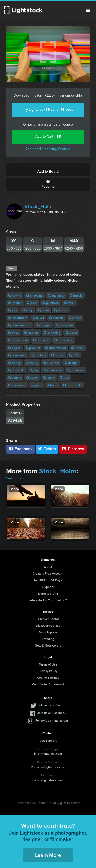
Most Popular (48, 632)
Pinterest (73, 449)
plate (32, 303)
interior (15, 303)
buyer (38, 318)
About (48, 567)
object (14, 348)
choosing (35, 295)
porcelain (16, 370)
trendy (14, 363)
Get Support (48, 740)
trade (14, 333)
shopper (43, 325)
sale (13, 310)
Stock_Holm (39, 206)
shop (28, 310)
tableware (64, 325)
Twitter (47, 449)
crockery (38, 355)
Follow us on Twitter (52, 705)
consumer (17, 355)
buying (15, 295)
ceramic (56, 318)
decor (32, 378)
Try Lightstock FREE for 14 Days (48, 110)
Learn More (48, 855)
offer (74, 355)
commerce (53, 370)
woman (61, 310)
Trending (48, 639)
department (18, 340)
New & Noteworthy (48, 645)
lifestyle (31, 333)
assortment (18, 318)
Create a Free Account (48, 573)
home (52, 385)
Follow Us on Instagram (52, 720)
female (76, 295)
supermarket (56, 348)
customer (56, 295)
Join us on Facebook (52, 713)
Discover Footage (48, 626)
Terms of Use (48, 664)
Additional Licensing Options (48, 149)
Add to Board (48, 170)
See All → (14, 478)
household (72, 385)
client (71, 333)
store (44, 310)
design (71, 363)
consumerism (19, 325)
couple (15, 378)
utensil (78, 348)
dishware (41, 340)
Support (48, 587)
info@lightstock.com (48, 754)
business (51, 363)
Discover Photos (48, 619)
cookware (75, 370)
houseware (64, 340)
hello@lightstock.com (48, 780)
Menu (88, 10)
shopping (52, 333)
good (36, 385)
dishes (58, 355)
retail (69, 303)
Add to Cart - (48, 137)
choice (75, 318)
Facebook (20, 449)
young (32, 363)
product (33, 348)
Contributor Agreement (48, 684)
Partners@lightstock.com (48, 767)
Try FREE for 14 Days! (48, 580)
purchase (51, 303)
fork (64, 378)
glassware (17, 385)
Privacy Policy (48, 671)
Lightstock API (48, 593)
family (49, 378)
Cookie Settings (48, 677)
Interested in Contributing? (48, 600)
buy (34, 370)
